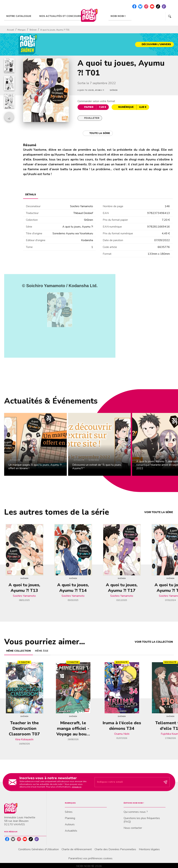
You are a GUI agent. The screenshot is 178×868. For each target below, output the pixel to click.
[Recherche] (170, 16)
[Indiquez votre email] (128, 782)
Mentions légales (149, 849)
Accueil (11, 30)
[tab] (21, 16)
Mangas (22, 30)
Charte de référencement (77, 849)
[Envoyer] (165, 782)
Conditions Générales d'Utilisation (39, 849)
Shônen (33, 30)
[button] (154, 44)
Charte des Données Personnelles (115, 849)
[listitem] (134, 6)
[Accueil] (89, 15)
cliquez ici (77, 787)
